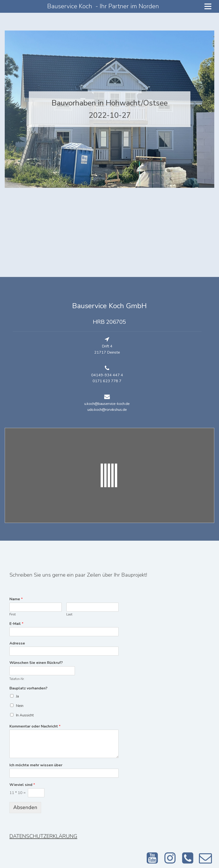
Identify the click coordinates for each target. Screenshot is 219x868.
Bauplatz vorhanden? (28, 688)
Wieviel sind (22, 785)
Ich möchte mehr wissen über (36, 765)
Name (16, 599)
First (13, 615)
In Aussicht (25, 715)
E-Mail (16, 624)
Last (69, 615)
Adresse (17, 643)
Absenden (25, 807)
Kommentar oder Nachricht (35, 726)
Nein (20, 706)
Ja (17, 696)
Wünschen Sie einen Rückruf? (36, 663)
